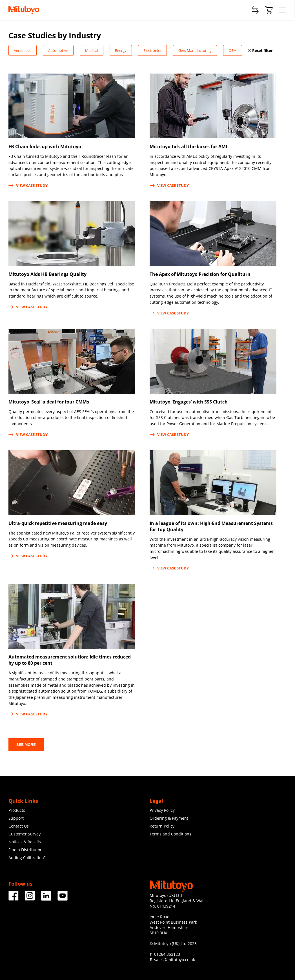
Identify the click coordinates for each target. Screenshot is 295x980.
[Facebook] (14, 898)
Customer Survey (25, 834)
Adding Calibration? (27, 858)
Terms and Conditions (170, 834)
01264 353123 (167, 954)
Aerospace (23, 50)
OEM (233, 50)
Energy (121, 50)
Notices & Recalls (25, 842)
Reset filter (260, 50)
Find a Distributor (25, 850)
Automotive (58, 50)
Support (16, 818)
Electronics (152, 50)
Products (17, 810)
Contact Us (19, 826)
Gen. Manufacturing (195, 50)
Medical (92, 50)
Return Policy (162, 826)
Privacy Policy (162, 810)
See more (26, 745)
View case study (28, 185)
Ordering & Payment (169, 818)
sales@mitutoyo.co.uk (175, 960)
